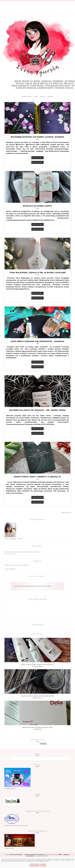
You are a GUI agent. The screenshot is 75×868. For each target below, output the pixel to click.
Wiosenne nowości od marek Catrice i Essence (37, 139)
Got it (43, 865)
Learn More (35, 865)
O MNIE (36, 97)
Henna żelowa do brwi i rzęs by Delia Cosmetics (37, 738)
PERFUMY (51, 97)
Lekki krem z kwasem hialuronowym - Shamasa (37, 348)
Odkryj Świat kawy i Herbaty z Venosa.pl (37, 487)
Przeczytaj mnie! (37, 160)
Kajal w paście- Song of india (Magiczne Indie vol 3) (37, 707)
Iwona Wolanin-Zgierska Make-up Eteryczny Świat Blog (33, 596)
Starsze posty (66, 522)
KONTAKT (43, 97)
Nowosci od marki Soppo (37, 210)
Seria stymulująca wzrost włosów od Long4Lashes (37, 675)
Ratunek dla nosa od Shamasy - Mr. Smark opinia (37, 418)
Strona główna (26, 97)
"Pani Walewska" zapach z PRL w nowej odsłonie (37, 278)
